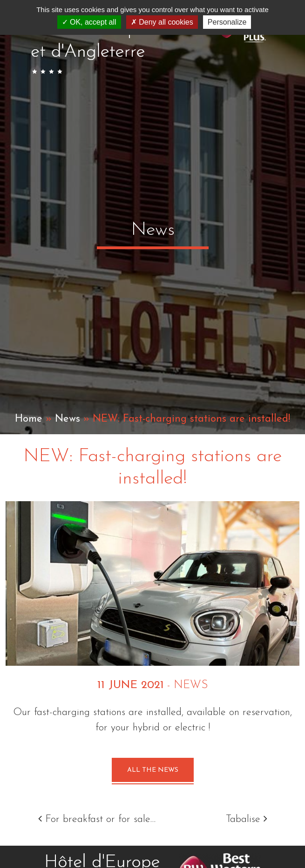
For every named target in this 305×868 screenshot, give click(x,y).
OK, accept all (89, 22)
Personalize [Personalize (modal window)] (227, 22)
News (68, 419)
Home (29, 419)
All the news (153, 770)
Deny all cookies (162, 22)
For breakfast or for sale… (97, 819)
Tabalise (247, 819)
